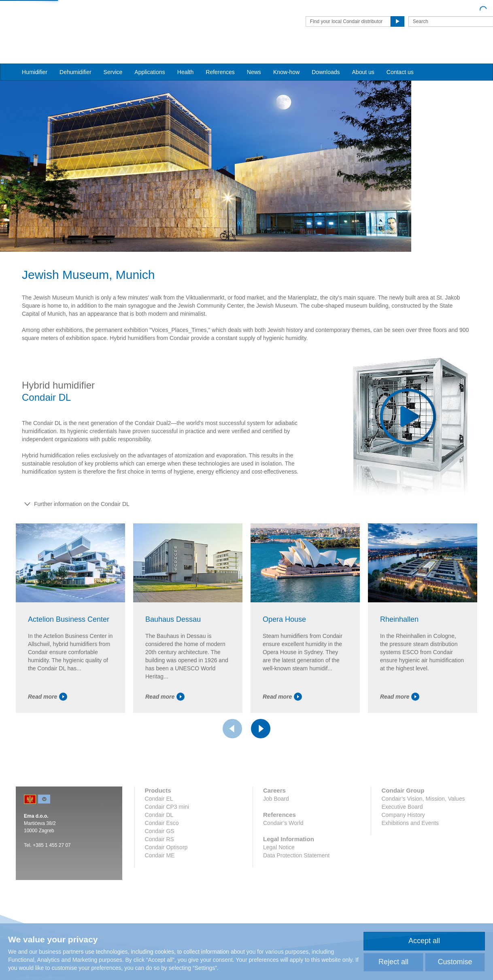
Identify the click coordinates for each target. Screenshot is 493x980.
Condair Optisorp (166, 866)
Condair (62, 18)
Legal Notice (279, 866)
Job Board (276, 818)
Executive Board (402, 826)
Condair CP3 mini (167, 826)
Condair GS (160, 850)
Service (113, 57)
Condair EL (159, 818)
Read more (48, 716)
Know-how (286, 57)
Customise (455, 962)
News (254, 57)
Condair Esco (162, 842)
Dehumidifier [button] (75, 57)
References (220, 57)
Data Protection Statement (296, 874)
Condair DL (159, 834)
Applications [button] (150, 57)
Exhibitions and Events (410, 842)
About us (363, 57)
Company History (403, 834)
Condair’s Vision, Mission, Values (423, 818)
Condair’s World (283, 842)
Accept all (424, 941)
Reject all (393, 962)
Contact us (400, 57)
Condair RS (159, 858)
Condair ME (160, 874)
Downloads (326, 57)
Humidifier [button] (35, 57)
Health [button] (185, 57)
